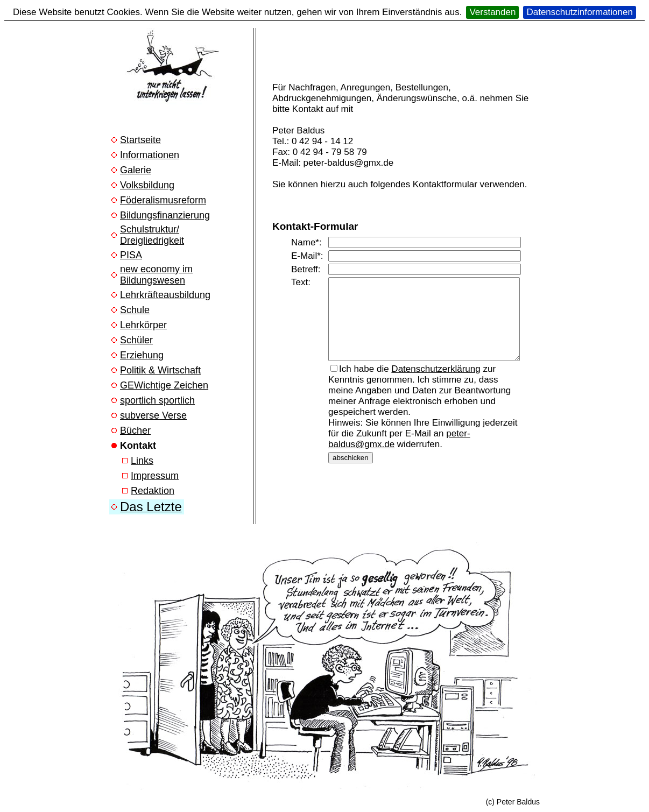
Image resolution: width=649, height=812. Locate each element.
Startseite (140, 140)
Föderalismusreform (163, 200)
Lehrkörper (143, 325)
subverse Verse (153, 415)
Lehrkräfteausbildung (165, 295)
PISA (131, 255)
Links (142, 461)
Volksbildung (147, 185)
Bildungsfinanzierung (165, 215)
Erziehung (142, 355)
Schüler (136, 340)
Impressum (155, 476)
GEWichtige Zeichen (164, 385)
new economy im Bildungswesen (156, 275)
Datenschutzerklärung (436, 377)
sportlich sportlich (157, 400)
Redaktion (153, 491)
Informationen (150, 155)
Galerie (136, 170)
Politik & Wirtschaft (160, 370)
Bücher (135, 430)
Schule (135, 310)
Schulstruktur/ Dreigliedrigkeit (152, 235)
